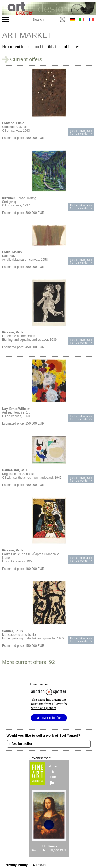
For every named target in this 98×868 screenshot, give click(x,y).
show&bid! (53, 775)
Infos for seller (20, 744)
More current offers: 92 (28, 662)
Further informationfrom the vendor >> (81, 132)
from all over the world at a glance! (49, 704)
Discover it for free (49, 718)
